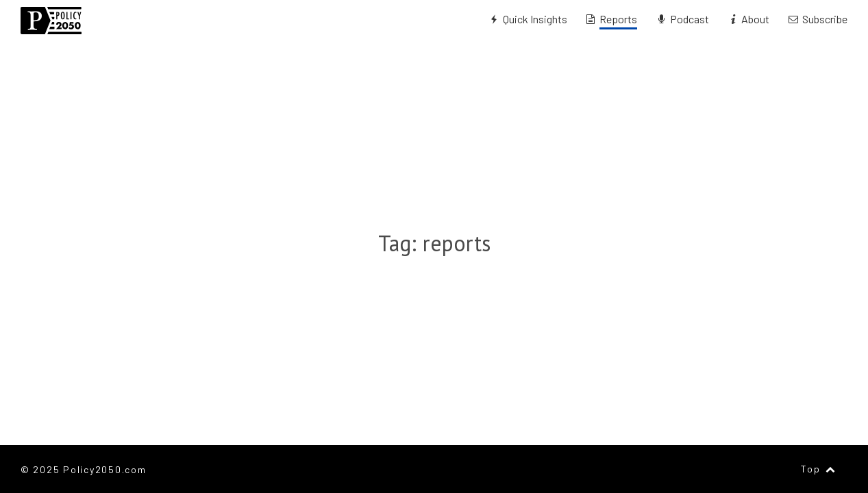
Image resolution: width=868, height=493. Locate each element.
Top (819, 469)
